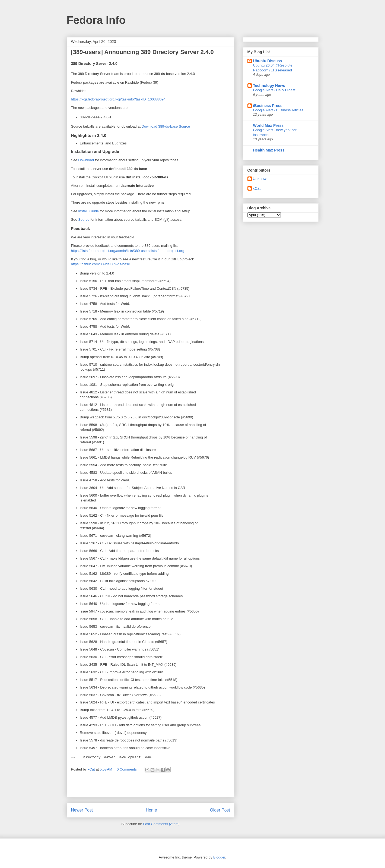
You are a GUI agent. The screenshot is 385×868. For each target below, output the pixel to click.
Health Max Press (269, 150)
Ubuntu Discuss (268, 61)
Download (86, 160)
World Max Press (268, 125)
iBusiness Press (268, 106)
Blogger (219, 857)
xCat (257, 188)
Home (151, 810)
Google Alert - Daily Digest (274, 90)
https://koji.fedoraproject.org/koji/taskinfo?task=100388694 (118, 99)
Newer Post (82, 810)
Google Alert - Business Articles (278, 110)
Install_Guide (88, 211)
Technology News (269, 86)
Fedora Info (96, 20)
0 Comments (127, 769)
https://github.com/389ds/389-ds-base (101, 264)
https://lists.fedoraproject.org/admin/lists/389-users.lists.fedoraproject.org (128, 251)
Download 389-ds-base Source (166, 126)
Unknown (261, 179)
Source (84, 220)
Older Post (220, 810)
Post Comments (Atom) (161, 824)
